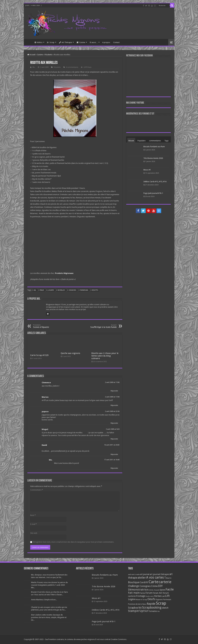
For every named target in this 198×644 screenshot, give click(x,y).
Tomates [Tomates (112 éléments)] (153, 611)
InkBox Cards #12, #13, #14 (155, 182)
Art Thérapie (65, 42)
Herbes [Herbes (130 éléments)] (158, 596)
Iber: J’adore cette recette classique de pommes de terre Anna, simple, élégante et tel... (49, 617)
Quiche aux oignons (70, 353)
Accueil (29, 42)
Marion (45, 397)
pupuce (45, 412)
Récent (131, 141)
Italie (42, 290)
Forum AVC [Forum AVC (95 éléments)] (157, 593)
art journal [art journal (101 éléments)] (145, 574)
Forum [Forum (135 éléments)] (149, 593)
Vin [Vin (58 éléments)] (159, 611)
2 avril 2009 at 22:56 (112, 411)
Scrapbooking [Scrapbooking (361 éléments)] (152, 607)
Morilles (61, 290)
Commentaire (37, 490)
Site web (34, 533)
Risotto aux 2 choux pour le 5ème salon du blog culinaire (105, 356)
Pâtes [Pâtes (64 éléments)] (144, 604)
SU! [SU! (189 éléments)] (146, 611)
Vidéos (38, 42)
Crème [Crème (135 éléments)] (154, 586)
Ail (35, 290)
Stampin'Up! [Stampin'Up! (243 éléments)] (136, 611)
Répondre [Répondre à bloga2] (114, 439)
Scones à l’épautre (48, 326)
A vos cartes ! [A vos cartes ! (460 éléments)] (156, 578)
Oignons (72, 290)
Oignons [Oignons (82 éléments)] (159, 599)
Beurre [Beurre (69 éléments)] (169, 578)
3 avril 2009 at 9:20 (113, 429)
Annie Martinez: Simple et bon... (44, 600)
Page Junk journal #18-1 (153, 193)
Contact (116, 42)
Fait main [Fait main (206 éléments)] (134, 593)
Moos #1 (147, 170)
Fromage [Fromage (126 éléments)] (141, 596)
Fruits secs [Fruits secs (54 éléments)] (150, 596)
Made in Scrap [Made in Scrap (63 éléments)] (142, 600)
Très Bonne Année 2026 (153, 158)
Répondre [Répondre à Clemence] (114, 391)
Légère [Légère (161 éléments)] (132, 599)
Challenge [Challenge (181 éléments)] (134, 586)
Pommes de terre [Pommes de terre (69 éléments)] (135, 604)
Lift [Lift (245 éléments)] (167, 596)
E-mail (33, 524)
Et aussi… (94, 42)
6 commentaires (72, 67)
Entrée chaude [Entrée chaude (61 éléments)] (154, 590)
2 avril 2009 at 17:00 (112, 382)
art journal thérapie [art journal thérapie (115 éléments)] (159, 574)
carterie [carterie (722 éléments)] (165, 582)
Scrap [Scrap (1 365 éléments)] (161, 603)
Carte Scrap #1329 (39, 355)
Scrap (51, 42)
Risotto (95, 290)
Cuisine (81, 42)
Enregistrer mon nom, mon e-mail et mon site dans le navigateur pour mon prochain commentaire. (74, 542)
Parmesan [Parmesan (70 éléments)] (167, 600)
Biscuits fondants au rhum (154, 147)
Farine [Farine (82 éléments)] (143, 593)
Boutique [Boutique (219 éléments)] (134, 582)
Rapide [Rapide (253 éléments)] (151, 604)
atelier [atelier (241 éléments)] (142, 578)
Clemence (46, 383)
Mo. (34, 67)
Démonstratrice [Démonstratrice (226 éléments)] (138, 590)
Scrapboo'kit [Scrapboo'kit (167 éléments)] (135, 608)
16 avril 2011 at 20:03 (112, 445)
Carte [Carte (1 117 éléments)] (153, 582)
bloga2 (45, 429)
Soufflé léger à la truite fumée (102, 326)
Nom (33, 515)
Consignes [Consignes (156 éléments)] (145, 586)
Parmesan (84, 290)
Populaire (142, 141)
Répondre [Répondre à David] (114, 454)
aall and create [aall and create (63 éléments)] (134, 574)
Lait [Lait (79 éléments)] (163, 596)
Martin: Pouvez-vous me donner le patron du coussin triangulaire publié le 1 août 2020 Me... (49, 585)
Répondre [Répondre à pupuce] (114, 423)
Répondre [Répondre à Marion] (114, 405)
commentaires (155, 141)
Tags (166, 141)
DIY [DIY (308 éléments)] (160, 586)
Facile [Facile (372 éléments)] (170, 589)
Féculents (48, 55)
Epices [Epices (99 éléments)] (162, 590)
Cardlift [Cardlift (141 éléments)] (144, 582)
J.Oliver (51, 290)
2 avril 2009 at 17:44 (112, 397)
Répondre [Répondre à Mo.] (114, 468)
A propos (106, 42)
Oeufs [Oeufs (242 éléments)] (151, 599)
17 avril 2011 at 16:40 (112, 460)
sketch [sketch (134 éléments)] (165, 608)
